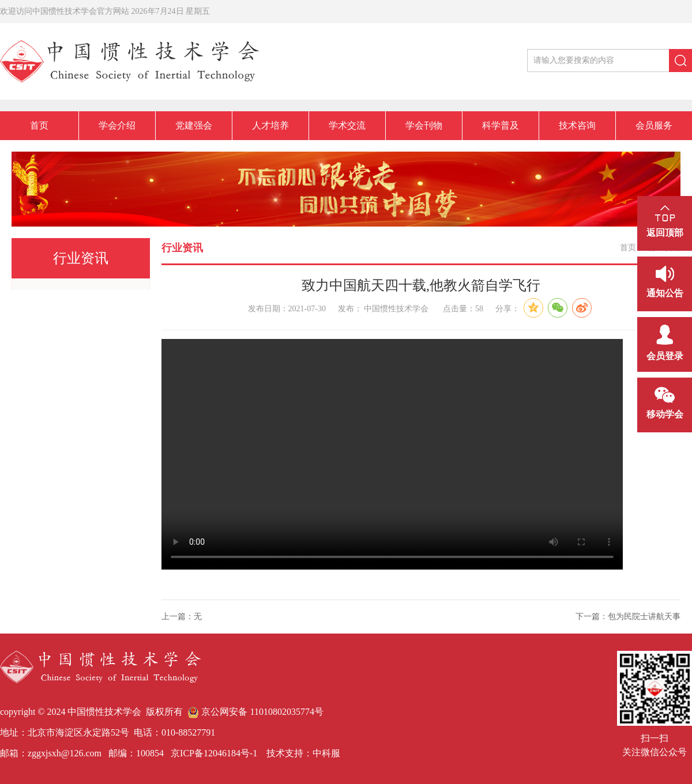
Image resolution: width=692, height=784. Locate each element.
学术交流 (347, 125)
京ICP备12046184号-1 (213, 753)
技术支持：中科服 (303, 753)
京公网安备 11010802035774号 (255, 712)
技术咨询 (577, 125)
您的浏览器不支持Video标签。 (392, 454)
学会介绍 (117, 125)
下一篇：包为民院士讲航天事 (628, 617)
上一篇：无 (182, 617)
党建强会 (194, 125)
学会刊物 (424, 125)
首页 (39, 125)
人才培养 (270, 125)
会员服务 (654, 125)
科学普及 (501, 125)
